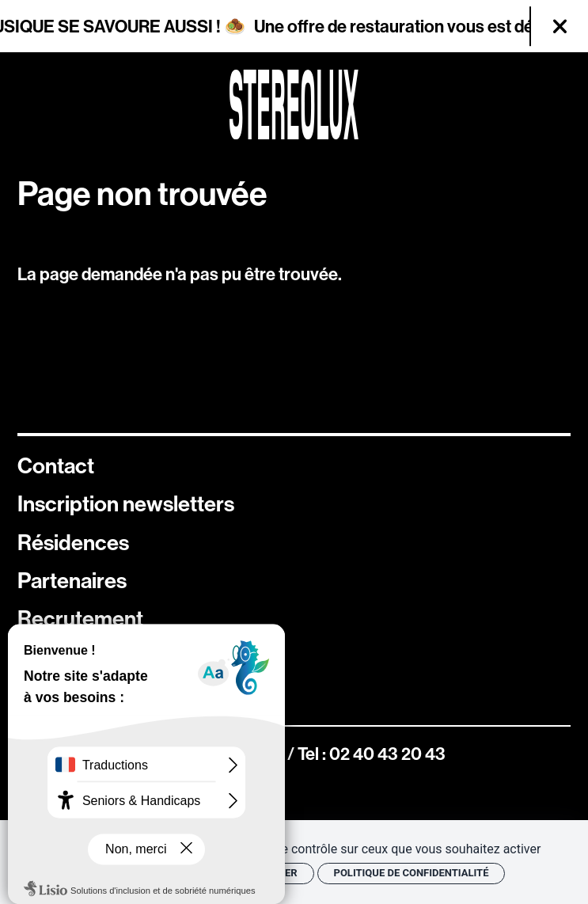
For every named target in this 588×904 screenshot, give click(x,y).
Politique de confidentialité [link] (412, 873)
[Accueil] (294, 104)
